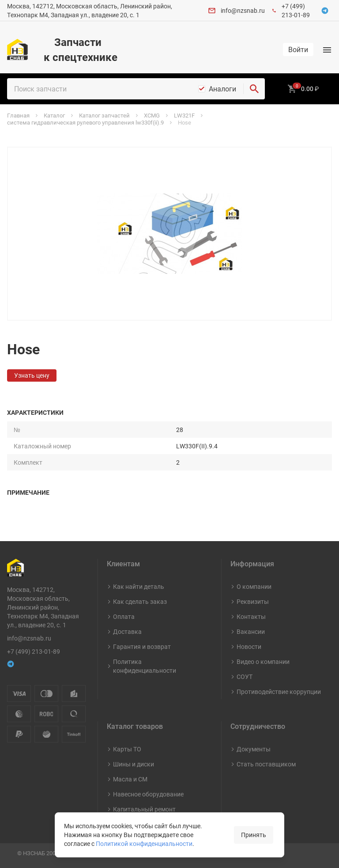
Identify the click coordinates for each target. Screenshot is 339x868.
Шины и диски (134, 764)
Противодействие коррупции (279, 692)
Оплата (124, 616)
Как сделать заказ (140, 601)
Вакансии (251, 631)
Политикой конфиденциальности (144, 843)
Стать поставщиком (266, 764)
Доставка (127, 631)
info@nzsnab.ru (243, 10)
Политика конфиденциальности (145, 666)
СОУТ (245, 677)
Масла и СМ (130, 779)
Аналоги (222, 89)
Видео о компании (263, 661)
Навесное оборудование (148, 794)
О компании (254, 586)
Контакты (251, 616)
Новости (249, 646)
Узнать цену (32, 375)
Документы (254, 749)
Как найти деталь (139, 586)
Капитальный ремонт (144, 809)
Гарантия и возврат (142, 646)
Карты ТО (127, 749)
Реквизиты (253, 601)
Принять (254, 835)
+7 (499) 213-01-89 (296, 10)
